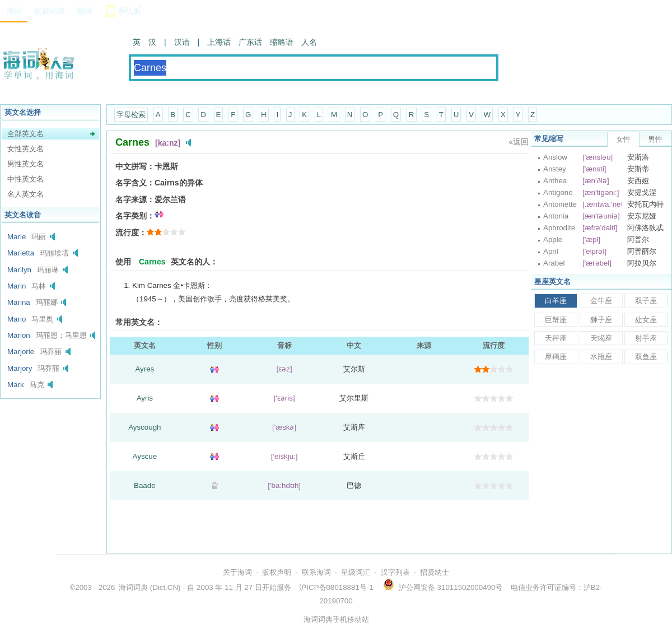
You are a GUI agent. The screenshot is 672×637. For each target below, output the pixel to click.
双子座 (646, 301)
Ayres (144, 369)
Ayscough (144, 427)
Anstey (555, 169)
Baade (145, 485)
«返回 (519, 142)
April (551, 251)
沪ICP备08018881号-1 (336, 587)
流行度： (131, 233)
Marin (17, 286)
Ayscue (145, 456)
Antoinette (560, 204)
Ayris (145, 398)
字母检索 (131, 115)
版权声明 (277, 572)
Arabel (554, 263)
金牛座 (601, 301)
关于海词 (237, 572)
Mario (17, 319)
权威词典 (49, 11)
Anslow (555, 157)
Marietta (21, 253)
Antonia (556, 216)
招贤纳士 (435, 572)
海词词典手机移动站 (336, 619)
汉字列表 (395, 572)
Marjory (20, 368)
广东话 (250, 42)
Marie (17, 237)
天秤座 (556, 338)
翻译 (85, 11)
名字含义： (135, 183)
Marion (19, 335)
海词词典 (133, 587)
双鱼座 (646, 357)
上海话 (219, 42)
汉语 (182, 42)
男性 (655, 139)
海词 (14, 11)
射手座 (646, 338)
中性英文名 (25, 179)
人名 (309, 42)
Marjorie (21, 352)
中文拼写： (135, 166)
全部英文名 (25, 134)
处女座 (646, 320)
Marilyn (19, 270)
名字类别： (135, 216)
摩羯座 (556, 357)
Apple (553, 240)
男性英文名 (25, 164)
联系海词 (316, 572)
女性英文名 (25, 149)
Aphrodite (559, 228)
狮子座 (601, 320)
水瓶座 (601, 357)
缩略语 (282, 42)
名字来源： (135, 199)
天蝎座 (601, 338)
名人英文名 (25, 194)
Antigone (558, 192)
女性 (623, 139)
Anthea (555, 181)
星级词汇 (356, 572)
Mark (16, 385)
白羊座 (556, 301)
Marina (19, 302)
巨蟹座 (556, 320)
